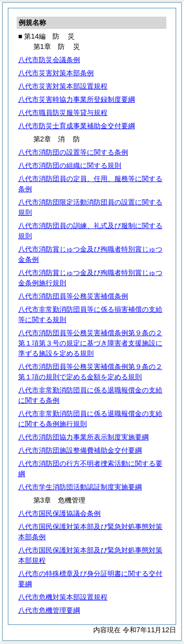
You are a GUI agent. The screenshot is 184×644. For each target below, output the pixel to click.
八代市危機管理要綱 (49, 610)
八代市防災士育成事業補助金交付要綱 (77, 126)
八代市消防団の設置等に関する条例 (73, 152)
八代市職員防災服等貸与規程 (63, 113)
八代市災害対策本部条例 (56, 73)
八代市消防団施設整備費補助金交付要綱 (80, 450)
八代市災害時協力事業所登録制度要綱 (77, 99)
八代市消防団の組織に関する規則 (70, 165)
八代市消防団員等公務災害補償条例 (73, 296)
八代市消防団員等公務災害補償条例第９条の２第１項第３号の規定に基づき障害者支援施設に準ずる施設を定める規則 (90, 343)
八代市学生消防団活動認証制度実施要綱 (80, 487)
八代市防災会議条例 (49, 60)
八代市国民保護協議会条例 (59, 513)
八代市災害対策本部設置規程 (63, 86)
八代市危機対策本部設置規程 (63, 597)
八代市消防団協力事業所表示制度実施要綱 (83, 437)
